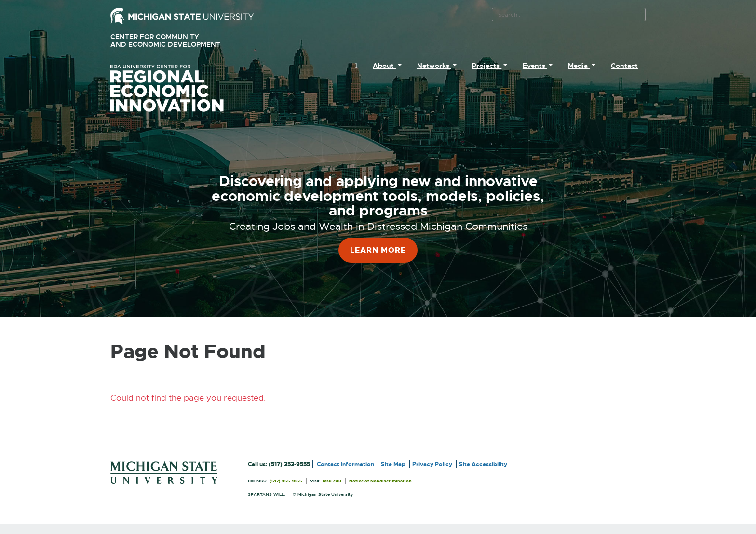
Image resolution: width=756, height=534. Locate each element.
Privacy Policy (432, 464)
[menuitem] (356, 66)
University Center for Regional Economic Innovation (182, 88)
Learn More (378, 250)
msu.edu (332, 481)
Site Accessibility (483, 464)
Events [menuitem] (535, 66)
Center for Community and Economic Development (179, 41)
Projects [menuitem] (487, 66)
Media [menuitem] (579, 66)
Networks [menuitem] (434, 66)
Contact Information (345, 464)
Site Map (393, 464)
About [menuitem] (384, 66)
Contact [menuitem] (624, 66)
